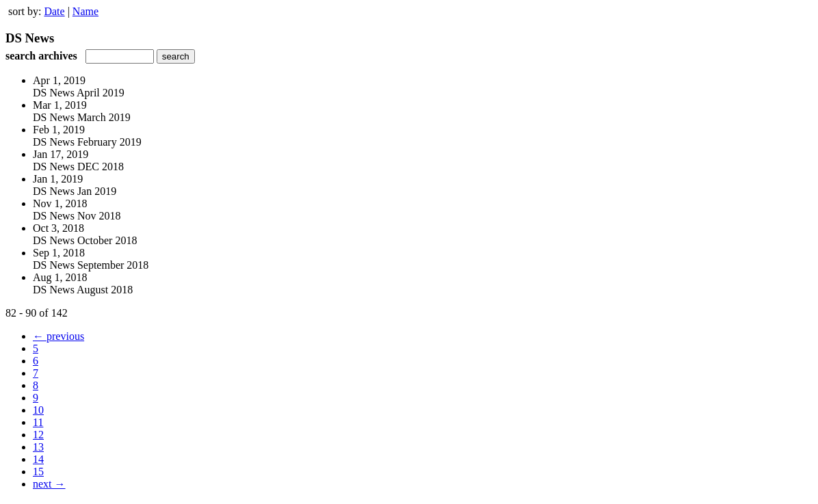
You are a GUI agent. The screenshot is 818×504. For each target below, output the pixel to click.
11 (38, 422)
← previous (58, 336)
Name (85, 11)
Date (54, 11)
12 (38, 435)
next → (49, 484)
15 (38, 472)
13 (38, 447)
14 (38, 459)
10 (38, 410)
